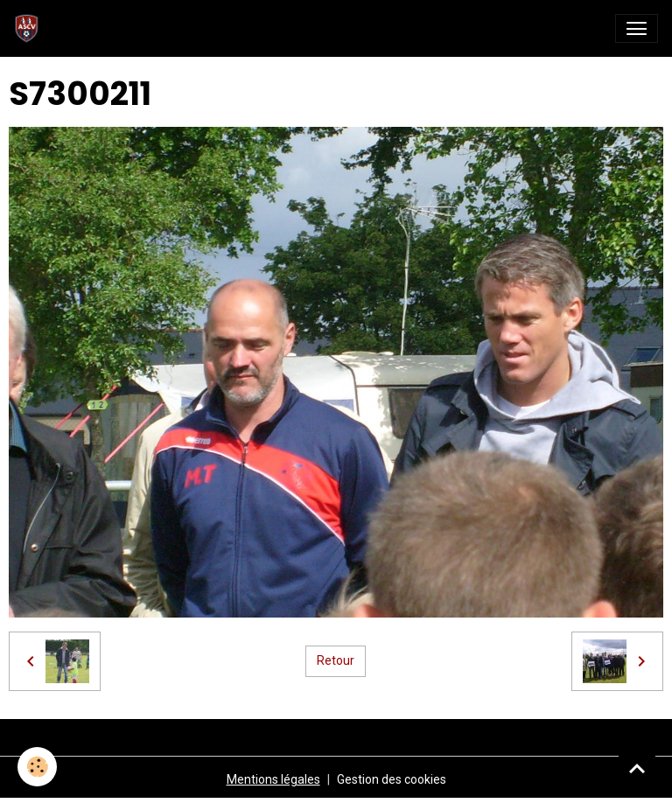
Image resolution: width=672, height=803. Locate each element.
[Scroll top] (637, 768)
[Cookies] (37, 767)
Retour (336, 660)
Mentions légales (273, 779)
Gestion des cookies (392, 779)
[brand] (30, 28)
